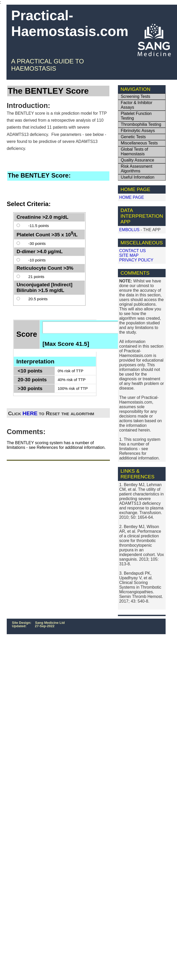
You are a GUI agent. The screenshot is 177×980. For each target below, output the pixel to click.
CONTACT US (133, 251)
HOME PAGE (132, 197)
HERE (30, 413)
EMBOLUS (129, 230)
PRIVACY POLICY (136, 260)
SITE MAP (129, 255)
